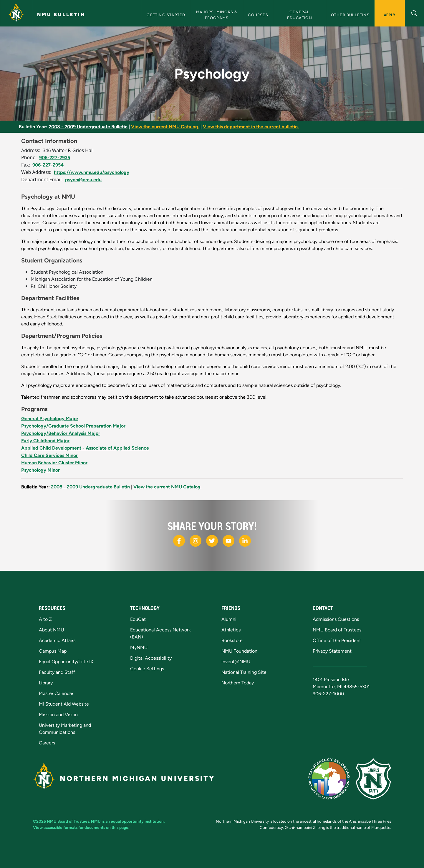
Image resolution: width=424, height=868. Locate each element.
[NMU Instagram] (196, 541)
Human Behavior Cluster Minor (54, 463)
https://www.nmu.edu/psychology (92, 172)
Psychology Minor (40, 470)
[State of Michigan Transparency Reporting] (329, 779)
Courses (258, 15)
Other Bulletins (350, 15)
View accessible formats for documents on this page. (81, 827)
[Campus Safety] (373, 779)
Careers (47, 743)
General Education (300, 15)
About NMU (51, 630)
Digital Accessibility (151, 658)
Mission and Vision (58, 715)
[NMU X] (212, 541)
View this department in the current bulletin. (251, 127)
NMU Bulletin (61, 15)
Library (46, 683)
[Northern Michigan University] (16, 13)
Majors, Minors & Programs (217, 15)
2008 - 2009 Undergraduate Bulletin (88, 127)
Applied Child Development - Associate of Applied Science (85, 448)
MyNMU (139, 647)
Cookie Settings (147, 669)
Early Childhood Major (45, 441)
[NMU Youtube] (228, 541)
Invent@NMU (236, 662)
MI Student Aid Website (64, 704)
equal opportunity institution (137, 821)
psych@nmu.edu (83, 180)
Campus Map (53, 651)
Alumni (229, 619)
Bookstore (232, 640)
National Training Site (244, 672)
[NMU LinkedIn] (245, 541)
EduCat (138, 619)
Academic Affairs (57, 640)
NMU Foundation (239, 651)
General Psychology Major (50, 419)
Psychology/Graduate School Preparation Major (73, 426)
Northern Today (238, 683)
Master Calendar (56, 693)
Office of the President (337, 640)
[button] (414, 13)
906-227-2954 (48, 165)
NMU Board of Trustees (337, 630)
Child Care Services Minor (49, 455)
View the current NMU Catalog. (165, 127)
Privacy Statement (332, 651)
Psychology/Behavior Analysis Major (61, 433)
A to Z (45, 619)
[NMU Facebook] (179, 541)
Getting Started (166, 15)
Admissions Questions (336, 619)
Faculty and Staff (57, 672)
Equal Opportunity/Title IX (66, 662)
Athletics (231, 630)
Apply (390, 15)
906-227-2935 (55, 158)
